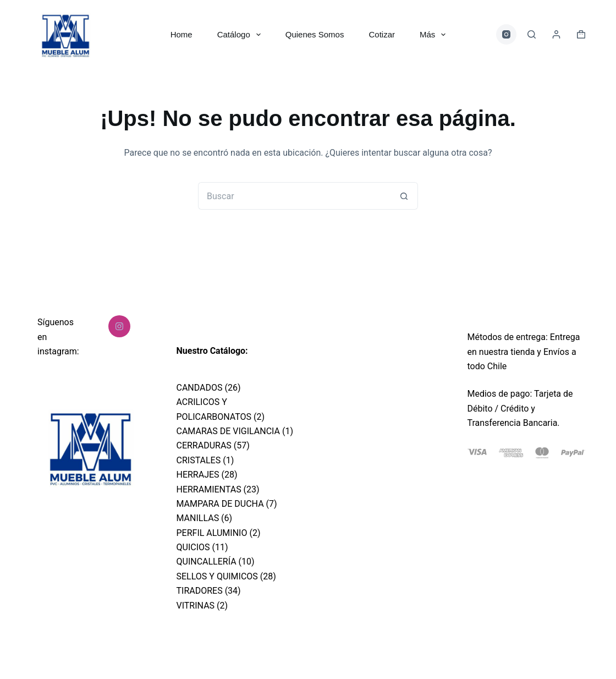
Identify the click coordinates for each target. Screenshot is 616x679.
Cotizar (382, 34)
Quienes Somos (315, 34)
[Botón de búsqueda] (404, 196)
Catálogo (241, 35)
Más (435, 35)
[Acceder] (556, 34)
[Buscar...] (294, 196)
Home (182, 34)
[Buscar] (532, 34)
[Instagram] (507, 35)
